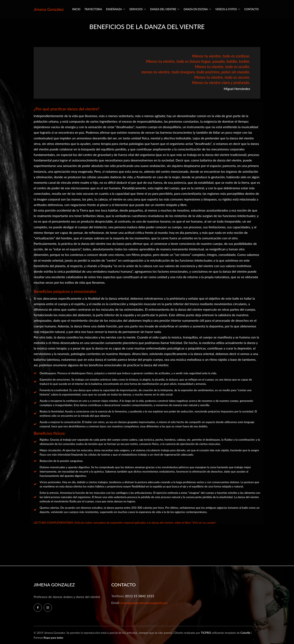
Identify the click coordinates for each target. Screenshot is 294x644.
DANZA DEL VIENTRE (163, 9)
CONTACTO (251, 9)
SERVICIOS (136, 9)
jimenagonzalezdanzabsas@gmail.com (144, 603)
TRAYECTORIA (93, 9)
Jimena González (49, 9)
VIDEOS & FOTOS (226, 9)
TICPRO (206, 633)
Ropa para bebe (53, 638)
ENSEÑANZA (114, 9)
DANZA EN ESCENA (196, 9)
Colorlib (245, 633)
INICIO (76, 9)
